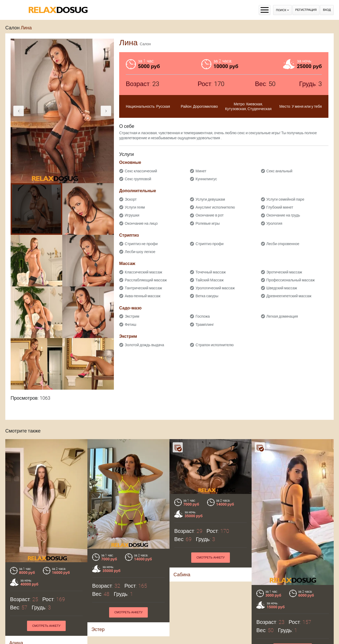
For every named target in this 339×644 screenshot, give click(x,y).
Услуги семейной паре (285, 199)
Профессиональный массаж (291, 280)
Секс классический (141, 171)
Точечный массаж (211, 272)
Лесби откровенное (283, 244)
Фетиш (130, 325)
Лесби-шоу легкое (140, 252)
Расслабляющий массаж (146, 280)
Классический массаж (143, 272)
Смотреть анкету (46, 626)
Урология (274, 223)
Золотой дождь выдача (144, 345)
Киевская (254, 104)
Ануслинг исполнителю (215, 207)
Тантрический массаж (143, 288)
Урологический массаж (215, 288)
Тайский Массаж (209, 280)
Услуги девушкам (210, 199)
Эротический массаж (284, 272)
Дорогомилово (205, 106)
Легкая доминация (282, 316)
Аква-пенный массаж (143, 296)
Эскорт (131, 199)
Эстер (98, 629)
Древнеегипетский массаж (289, 296)
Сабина (182, 575)
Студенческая (260, 109)
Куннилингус (206, 179)
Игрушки (132, 215)
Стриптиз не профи (141, 244)
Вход (327, 10)
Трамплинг (205, 325)
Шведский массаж (282, 288)
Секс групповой (138, 179)
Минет (201, 171)
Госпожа (203, 316)
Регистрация (306, 10)
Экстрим (132, 316)
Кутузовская (236, 109)
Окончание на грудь (283, 215)
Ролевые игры (208, 223)
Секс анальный (280, 171)
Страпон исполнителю (215, 345)
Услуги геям (135, 207)
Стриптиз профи (209, 244)
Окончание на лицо (141, 223)
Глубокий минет (280, 207)
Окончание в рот (209, 215)
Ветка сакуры (207, 296)
